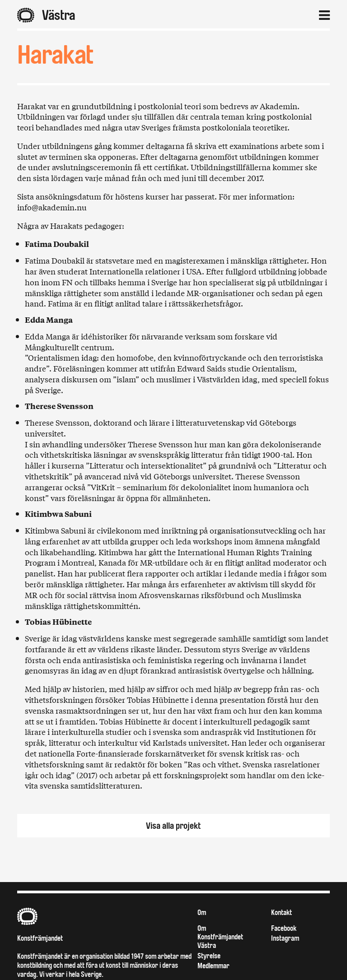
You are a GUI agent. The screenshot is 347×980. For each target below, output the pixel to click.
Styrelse (209, 956)
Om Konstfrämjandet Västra (220, 937)
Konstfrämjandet (40, 938)
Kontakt (281, 913)
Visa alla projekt (173, 826)
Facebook (284, 928)
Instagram (285, 938)
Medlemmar (213, 966)
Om (202, 913)
